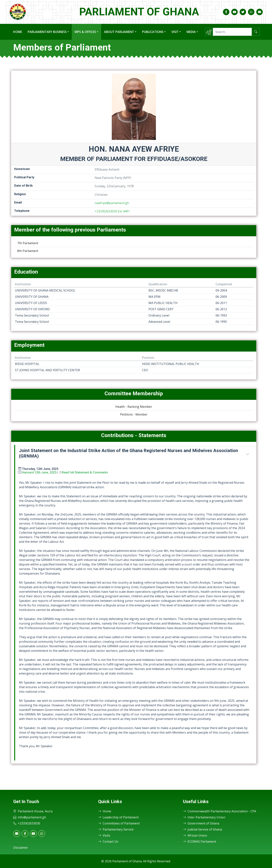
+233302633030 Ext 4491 (112, 211)
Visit (175, 32)
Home (18, 32)
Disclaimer (21, 848)
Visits (104, 835)
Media (191, 32)
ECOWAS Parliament (200, 841)
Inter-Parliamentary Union (204, 817)
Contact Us (108, 841)
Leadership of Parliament (118, 817)
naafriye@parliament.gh (112, 203)
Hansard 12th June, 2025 (39, 472)
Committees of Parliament (119, 823)
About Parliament (119, 32)
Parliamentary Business (47, 32)
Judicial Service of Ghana (202, 829)
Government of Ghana (201, 823)
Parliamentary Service (116, 829)
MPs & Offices (85, 32)
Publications (153, 32)
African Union (195, 835)
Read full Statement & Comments (85, 472)
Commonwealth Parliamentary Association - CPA (220, 811)
